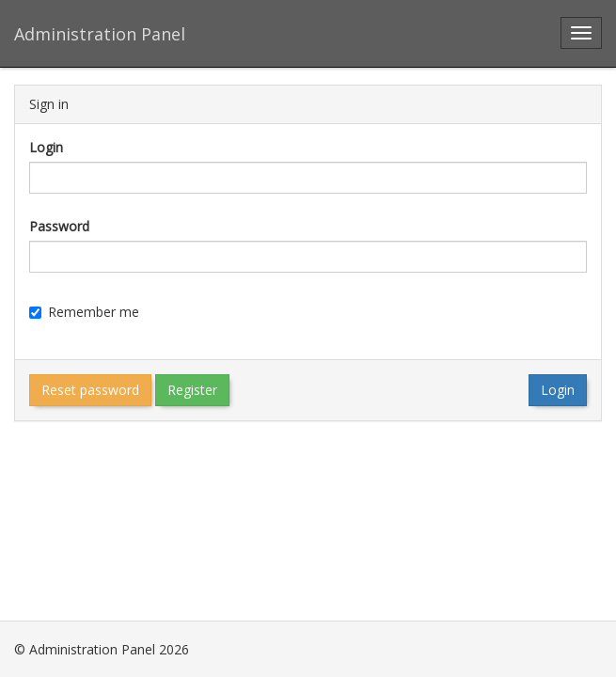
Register (192, 390)
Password (59, 226)
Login (46, 147)
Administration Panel (100, 34)
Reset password (90, 390)
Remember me (84, 312)
